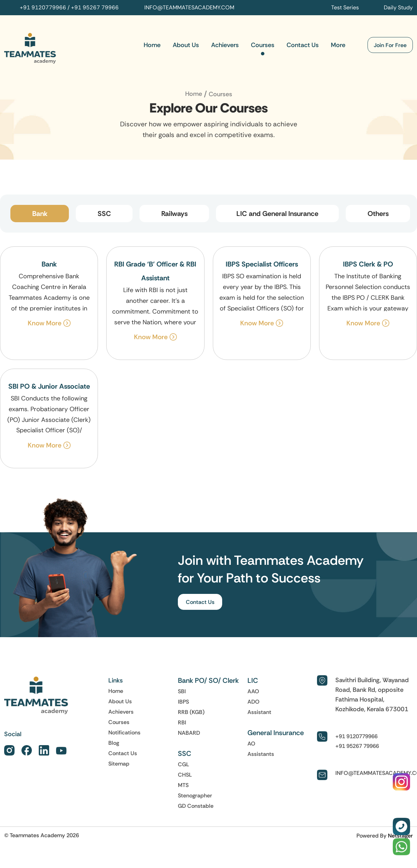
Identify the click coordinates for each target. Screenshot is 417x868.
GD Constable (196, 806)
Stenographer (195, 796)
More (338, 45)
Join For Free (390, 45)
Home (152, 45)
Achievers (225, 45)
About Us (186, 45)
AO (251, 744)
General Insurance (276, 733)
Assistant (259, 712)
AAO (253, 691)
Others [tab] (378, 213)
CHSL (185, 775)
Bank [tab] (40, 213)
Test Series (345, 7)
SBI (182, 691)
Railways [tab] (174, 213)
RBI (182, 723)
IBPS (183, 702)
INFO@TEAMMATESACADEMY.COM (189, 7)
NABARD (189, 733)
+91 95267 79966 (95, 7)
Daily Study (398, 7)
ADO (253, 702)
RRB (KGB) (191, 712)
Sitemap (119, 764)
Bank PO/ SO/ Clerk (208, 681)
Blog (114, 743)
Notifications (124, 733)
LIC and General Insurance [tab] (277, 213)
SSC (185, 754)
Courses (263, 45)
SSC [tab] (104, 213)
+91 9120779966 (43, 7)
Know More (49, 323)
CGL (184, 765)
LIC (253, 681)
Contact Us (303, 45)
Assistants (261, 754)
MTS (183, 785)
